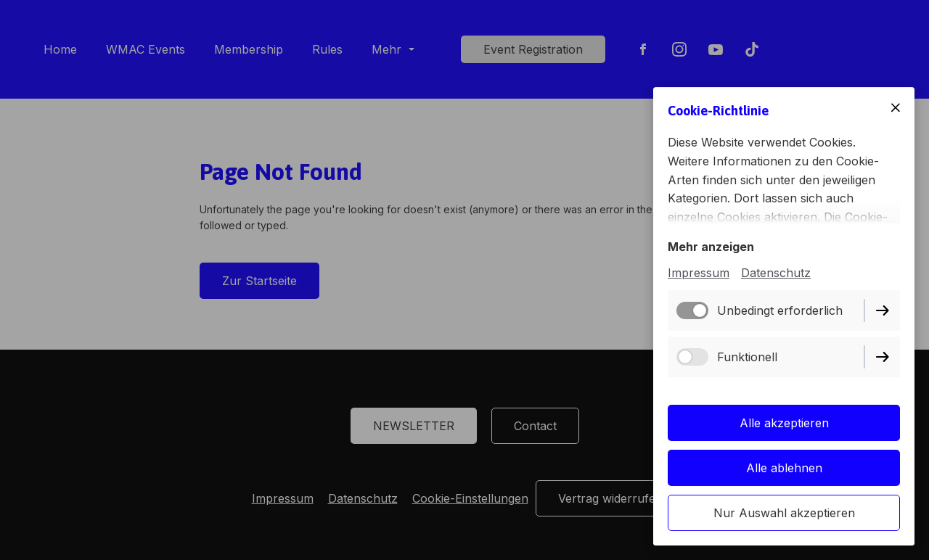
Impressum (699, 273)
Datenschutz (776, 273)
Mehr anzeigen (711, 247)
